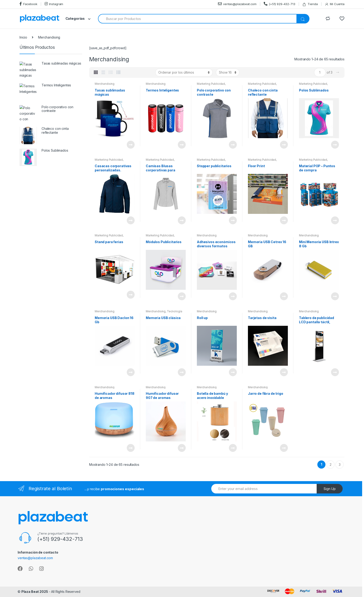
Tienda (310, 4)
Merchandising (105, 84)
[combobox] (197, 19)
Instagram (54, 4)
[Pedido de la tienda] (184, 72)
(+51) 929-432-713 (279, 4)
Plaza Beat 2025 (35, 592)
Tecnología (175, 311)
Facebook (28, 4)
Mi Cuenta (335, 4)
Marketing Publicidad (211, 84)
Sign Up (330, 489)
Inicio (23, 37)
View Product (130, 145)
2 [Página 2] (331, 465)
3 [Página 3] (340, 465)
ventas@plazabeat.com (237, 4)
